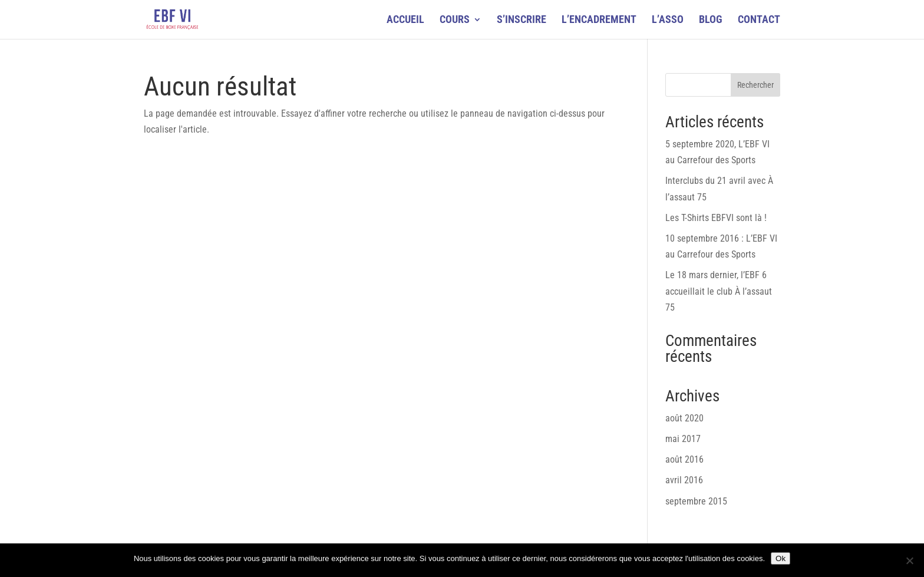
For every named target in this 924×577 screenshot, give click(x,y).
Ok (781, 558)
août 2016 (684, 459)
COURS (455, 20)
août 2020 (684, 418)
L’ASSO (668, 20)
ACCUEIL (405, 20)
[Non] (909, 560)
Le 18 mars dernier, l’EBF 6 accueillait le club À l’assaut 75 (719, 291)
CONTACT (759, 20)
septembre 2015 (696, 501)
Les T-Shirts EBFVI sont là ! (716, 218)
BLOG (711, 20)
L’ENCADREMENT (599, 20)
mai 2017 (683, 439)
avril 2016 (684, 480)
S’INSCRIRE (522, 20)
